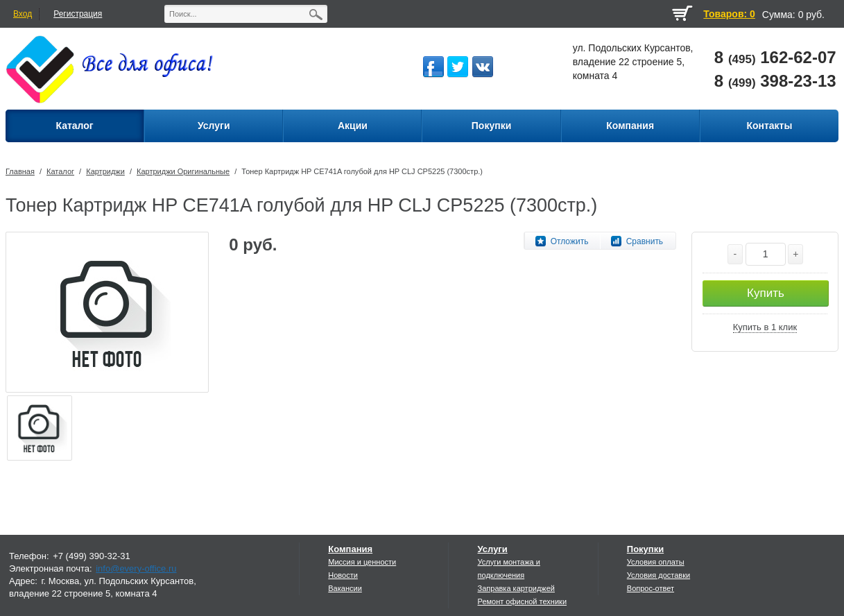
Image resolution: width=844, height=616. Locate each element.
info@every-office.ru (136, 568)
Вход (23, 14)
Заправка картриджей (516, 588)
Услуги (493, 549)
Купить (766, 293)
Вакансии (345, 588)
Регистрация (78, 14)
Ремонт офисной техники (523, 601)
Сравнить (645, 241)
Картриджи (105, 171)
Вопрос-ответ (651, 588)
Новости (343, 575)
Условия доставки (658, 575)
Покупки (645, 549)
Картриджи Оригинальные (183, 171)
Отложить (570, 241)
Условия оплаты (656, 562)
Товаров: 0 (729, 14)
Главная (20, 171)
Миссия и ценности (362, 562)
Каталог (60, 171)
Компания (350, 549)
